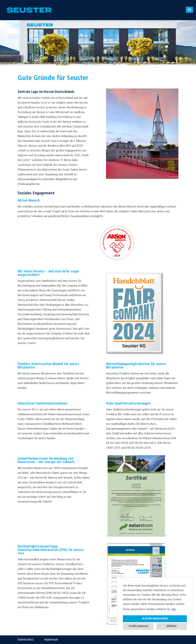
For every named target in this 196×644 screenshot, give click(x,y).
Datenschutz (26, 640)
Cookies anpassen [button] (138, 626)
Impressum (51, 640)
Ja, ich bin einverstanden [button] (155, 619)
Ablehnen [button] (171, 626)
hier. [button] (174, 609)
